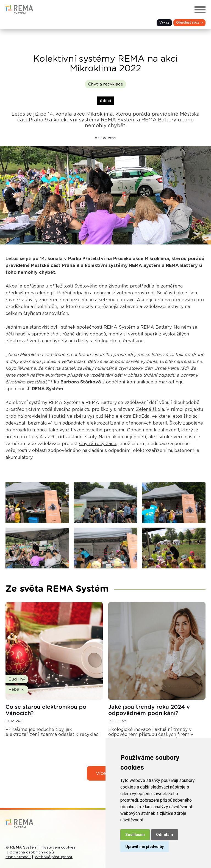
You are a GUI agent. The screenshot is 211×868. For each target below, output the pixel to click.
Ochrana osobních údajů (32, 852)
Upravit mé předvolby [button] (145, 847)
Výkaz (164, 23)
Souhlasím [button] (135, 835)
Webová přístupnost (54, 857)
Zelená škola (150, 409)
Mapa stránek (18, 857)
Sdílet (106, 101)
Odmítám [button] (165, 835)
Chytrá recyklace (106, 84)
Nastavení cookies (58, 847)
